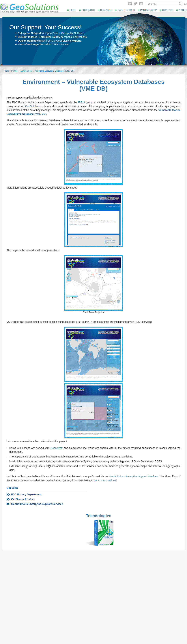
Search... (180, 4)
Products (88, 10)
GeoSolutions (33, 106)
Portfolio (15, 71)
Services (106, 10)
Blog (73, 10)
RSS (130, 4)
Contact (168, 10)
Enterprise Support (29, 33)
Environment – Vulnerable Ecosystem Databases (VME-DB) (48, 71)
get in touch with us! (105, 480)
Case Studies (126, 10)
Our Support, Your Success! (45, 27)
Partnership (148, 10)
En (185, 4)
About (183, 10)
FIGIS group (85, 102)
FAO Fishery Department (26, 494)
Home (6, 71)
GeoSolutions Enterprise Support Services (134, 477)
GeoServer (57, 448)
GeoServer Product (23, 499)
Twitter (135, 4)
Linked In (141, 4)
